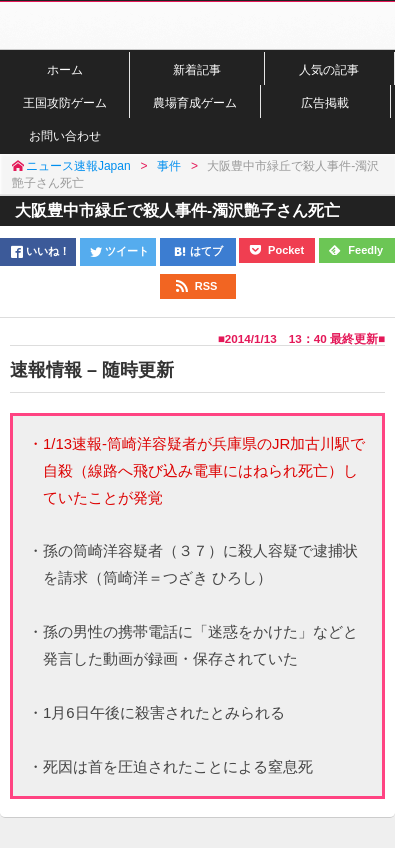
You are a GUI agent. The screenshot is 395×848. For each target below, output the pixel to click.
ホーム (65, 69)
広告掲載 (325, 102)
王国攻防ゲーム (65, 102)
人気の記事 (329, 69)
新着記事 (197, 69)
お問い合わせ (65, 135)
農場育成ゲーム (195, 102)
